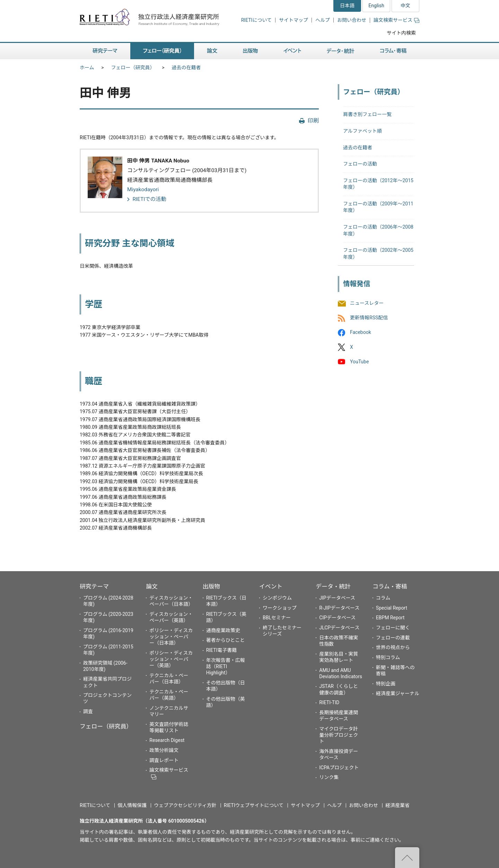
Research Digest (167, 740)
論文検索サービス (396, 20)
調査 (88, 711)
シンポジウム (277, 598)
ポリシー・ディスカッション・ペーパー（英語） (171, 659)
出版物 (211, 586)
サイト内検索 (401, 33)
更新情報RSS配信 (369, 318)
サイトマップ (294, 20)
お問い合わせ (352, 20)
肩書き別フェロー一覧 (367, 114)
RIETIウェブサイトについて (254, 805)
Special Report (392, 608)
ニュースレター (367, 303)
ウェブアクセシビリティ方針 (185, 805)
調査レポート (164, 760)
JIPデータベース (337, 598)
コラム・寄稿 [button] (393, 51)
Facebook (361, 333)
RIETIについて (256, 20)
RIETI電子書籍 (222, 650)
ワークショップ (280, 608)
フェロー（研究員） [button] (162, 51)
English (376, 6)
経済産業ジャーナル (398, 693)
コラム (383, 598)
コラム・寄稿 (390, 586)
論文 (152, 586)
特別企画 (386, 684)
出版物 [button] (250, 51)
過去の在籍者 (186, 68)
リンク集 (329, 777)
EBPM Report (390, 618)
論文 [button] (212, 51)
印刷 (313, 121)
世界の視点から (393, 647)
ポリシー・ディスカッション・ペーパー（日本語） (171, 637)
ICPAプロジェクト (339, 768)
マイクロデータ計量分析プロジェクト (339, 735)
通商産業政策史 (223, 630)
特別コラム (388, 657)
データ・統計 (333, 586)
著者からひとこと (226, 640)
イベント (271, 586)
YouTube (359, 362)
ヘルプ (323, 20)
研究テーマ (94, 586)
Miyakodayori (143, 189)
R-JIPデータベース (339, 608)
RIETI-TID (329, 702)
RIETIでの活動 (149, 199)
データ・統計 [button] (341, 51)
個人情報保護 (132, 805)
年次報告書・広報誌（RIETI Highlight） (226, 666)
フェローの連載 (393, 638)
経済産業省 (397, 805)
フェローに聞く (393, 628)
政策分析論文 (164, 750)
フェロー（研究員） (133, 68)
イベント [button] (292, 51)
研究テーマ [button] (105, 51)
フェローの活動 (360, 164)
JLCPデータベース (339, 628)
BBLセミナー (277, 618)
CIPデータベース (337, 618)
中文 (405, 6)
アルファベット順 (362, 131)
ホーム (87, 68)
